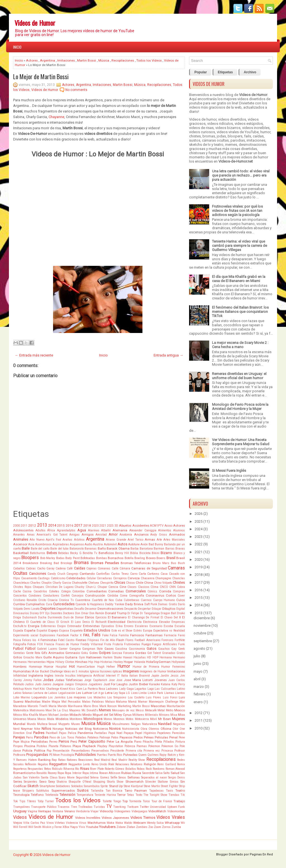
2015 (61, 526)
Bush (181, 563)
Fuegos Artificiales (164, 644)
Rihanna (69, 769)
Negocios (179, 724)
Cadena (61, 568)
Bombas (102, 558)
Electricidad (117, 622)
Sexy (52, 782)
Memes (105, 710)
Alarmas (94, 530)
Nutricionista (131, 729)
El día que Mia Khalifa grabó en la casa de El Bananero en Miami (239, 279)
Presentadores (81, 751)
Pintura (180, 742)
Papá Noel (115, 733)
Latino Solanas (23, 693)
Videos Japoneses (115, 818)
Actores (32, 60)
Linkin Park (156, 693)
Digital (181, 609)
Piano (138, 742)
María (53, 706)
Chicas (120, 582)
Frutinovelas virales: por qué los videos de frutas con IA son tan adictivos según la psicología (237, 211)
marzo (199, 687)
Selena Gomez (100, 777)
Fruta (108, 644)
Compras (179, 591)
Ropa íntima (90, 773)
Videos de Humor (35, 23)
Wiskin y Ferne (52, 827)
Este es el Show (122, 631)
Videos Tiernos (143, 817)
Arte (159, 540)
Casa (164, 574)
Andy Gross (159, 535)
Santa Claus (49, 777)
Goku (84, 653)
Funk (182, 644)
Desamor (91, 609)
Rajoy (163, 755)
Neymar (27, 729)
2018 (87, 526)
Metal (161, 710)
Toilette (107, 801)
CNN (172, 587)
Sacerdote (148, 773)
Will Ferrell (20, 827)
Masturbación (176, 706)
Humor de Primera (146, 667)
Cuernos (146, 600)
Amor (113, 534)
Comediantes (97, 591)
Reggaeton (58, 764)
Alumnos (179, 530)
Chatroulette (80, 583)
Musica (88, 724)
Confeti (65, 596)
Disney (34, 613)
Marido (62, 706)
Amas (31, 535)
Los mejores (76, 697)
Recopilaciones (123, 60)
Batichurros (38, 553)
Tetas (130, 795)
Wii (183, 823)
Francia (49, 644)
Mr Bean (165, 719)
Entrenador (74, 626)
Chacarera (148, 578)
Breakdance (30, 563)
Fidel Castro (66, 640)
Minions (164, 715)
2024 (199, 529)
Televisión (67, 795)
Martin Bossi (87, 60)
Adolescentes (23, 530)
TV (109, 806)
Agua (82, 530)
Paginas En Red (261, 854)
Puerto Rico (115, 755)
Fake (105, 635)
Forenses (167, 640)
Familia (124, 635)
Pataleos (93, 737)
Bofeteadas (88, 558)
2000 (16, 526)
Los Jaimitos (57, 697)
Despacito (131, 609)
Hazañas (140, 657)
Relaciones (122, 764)
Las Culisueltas (165, 689)
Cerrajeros (120, 578)
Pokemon (154, 746)
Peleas (149, 737)
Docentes (56, 613)
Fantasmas (154, 635)
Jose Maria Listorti (138, 680)
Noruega (58, 729)
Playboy (102, 746)
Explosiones (47, 635)
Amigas (74, 535)
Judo (38, 684)
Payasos (126, 737)
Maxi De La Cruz (57, 710)
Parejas (19, 737)
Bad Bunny (156, 544)
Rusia (137, 773)
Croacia (53, 600)
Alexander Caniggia (143, 530)
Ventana (58, 811)
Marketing (125, 706)
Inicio (17, 47)
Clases (132, 587)
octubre (200, 633)
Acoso (168, 526)
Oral (29, 733)
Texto (139, 795)
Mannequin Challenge (164, 702)
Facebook (63, 635)
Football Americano (147, 640)
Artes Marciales (174, 540)
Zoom (158, 827)
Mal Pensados (71, 702)
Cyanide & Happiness (90, 604)
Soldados (77, 786)
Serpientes (30, 782)
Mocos (42, 719)
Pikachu (148, 742)
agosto (199, 648)
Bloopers (30, 558)
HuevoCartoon (86, 667)
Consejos (78, 596)
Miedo (87, 715)
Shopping (99, 782)
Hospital (61, 667)
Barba (134, 549)
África (51, 530)
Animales (21, 539)
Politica (40, 750)
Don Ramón (97, 613)
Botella (129, 558)
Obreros (154, 729)
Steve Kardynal (133, 786)
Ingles (49, 675)
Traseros (64, 807)
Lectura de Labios (45, 693)
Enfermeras (48, 626)
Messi (140, 710)
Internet (111, 676)
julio (197, 656)
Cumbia (19, 604)
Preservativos (100, 751)
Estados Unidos (97, 630)
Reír (111, 764)
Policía (27, 750)
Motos (130, 719)
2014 (52, 525)
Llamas (169, 693)
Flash (120, 640)
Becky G (76, 553)
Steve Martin (152, 786)
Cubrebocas (132, 600)
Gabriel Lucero (47, 649)
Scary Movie (67, 777)
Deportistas (65, 609)
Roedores (159, 769)
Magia (56, 702)
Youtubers (107, 827)
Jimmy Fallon (32, 680)
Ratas (62, 760)
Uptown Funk (176, 807)
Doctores (69, 613)
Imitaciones (66, 60)
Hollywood (178, 662)
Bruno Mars (161, 563)
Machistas (33, 702)
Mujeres (178, 719)
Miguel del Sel (103, 715)
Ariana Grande (116, 540)
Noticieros (101, 729)
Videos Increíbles (88, 818)
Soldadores (63, 786)
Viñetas (60, 823)
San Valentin (31, 777)
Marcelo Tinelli (38, 706)
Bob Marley (48, 558)
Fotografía (20, 644)
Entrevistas (91, 626)
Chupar (102, 587)
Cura (49, 604)
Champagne (163, 578)
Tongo (117, 801)
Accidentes (141, 526)
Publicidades (85, 755)
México (18, 715)
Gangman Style (92, 649)
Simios (174, 782)
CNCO (164, 587)
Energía (34, 626)
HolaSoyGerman (158, 662)
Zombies (142, 827)
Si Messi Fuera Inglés (229, 471)
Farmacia (170, 635)
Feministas (49, 640)
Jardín (165, 676)
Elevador (165, 622)
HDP (155, 657)
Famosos (137, 635)
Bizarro (166, 553)
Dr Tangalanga (150, 613)
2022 (199, 544)
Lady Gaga (127, 689)
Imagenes (131, 671)
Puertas (102, 755)
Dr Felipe (133, 613)
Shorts (111, 782)
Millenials (152, 715)
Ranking (44, 760)
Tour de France (162, 801)
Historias (106, 662)
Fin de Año (108, 640)
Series (18, 782)
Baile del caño (40, 549)
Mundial (19, 724)
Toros (146, 801)
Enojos (62, 626)
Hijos (50, 662)
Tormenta (135, 801)
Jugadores (95, 684)
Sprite (104, 786)
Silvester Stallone (157, 782)
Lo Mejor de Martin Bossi (41, 76)
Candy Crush (56, 574)
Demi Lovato (32, 609)
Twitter (144, 807)
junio (197, 664)
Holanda (140, 662)
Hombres (20, 667)
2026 (199, 514)
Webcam (140, 823)
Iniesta (59, 676)
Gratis (181, 653)
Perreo (53, 742)
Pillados (169, 742)
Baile (26, 548)
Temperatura (85, 795)
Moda (51, 719)
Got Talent (154, 653)
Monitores (76, 719)
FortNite (180, 640)
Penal (173, 737)
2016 (70, 526)
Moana (32, 719)
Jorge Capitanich (96, 680)
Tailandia (97, 791)
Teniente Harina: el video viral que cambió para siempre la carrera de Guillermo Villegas (239, 246)
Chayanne (56, 117)
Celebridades (76, 578)
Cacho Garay (46, 568)
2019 (199, 567)
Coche (17, 591)
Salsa (159, 773)
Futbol (18, 648)
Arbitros (79, 540)
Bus (174, 563)
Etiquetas (225, 72)
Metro (170, 710)
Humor (124, 666)
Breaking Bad (49, 563)
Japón (155, 676)
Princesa (167, 751)
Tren (74, 807)
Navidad (165, 724)
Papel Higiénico (145, 733)
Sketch (33, 786)
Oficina (166, 729)
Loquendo (39, 697)
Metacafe (151, 710)
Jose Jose (115, 680)
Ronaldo (41, 773)
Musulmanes (121, 724)
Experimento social (26, 635)
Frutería (118, 644)
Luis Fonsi (170, 697)
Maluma (121, 702)
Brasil (171, 558)
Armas (150, 539)
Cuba (119, 600)
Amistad (101, 535)
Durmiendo (55, 617)
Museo (76, 724)
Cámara (125, 568)
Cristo (42, 600)
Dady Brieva (134, 604)
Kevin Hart (32, 689)
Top (125, 801)
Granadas (169, 653)
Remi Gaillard (166, 764)
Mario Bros (91, 706)
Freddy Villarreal (92, 644)
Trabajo (179, 801)
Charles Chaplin (41, 583)
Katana (166, 684)
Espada (18, 631)
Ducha (42, 617)
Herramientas (37, 662)
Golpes (105, 653)
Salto (166, 773)
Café (70, 568)
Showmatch (134, 782)
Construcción (95, 595)
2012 (32, 526)
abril (197, 679)
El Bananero (117, 617)
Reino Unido (99, 764)
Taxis (170, 791)
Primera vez (152, 751)
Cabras (31, 568)
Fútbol (30, 648)
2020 (95, 526)
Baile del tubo (59, 549)
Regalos (43, 764)
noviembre (202, 626)
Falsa (114, 635)
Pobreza (130, 746)
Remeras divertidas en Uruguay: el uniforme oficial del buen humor (239, 376)
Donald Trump (116, 613)
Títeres (31, 801)
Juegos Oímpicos (76, 684)
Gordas (141, 653)
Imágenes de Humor (153, 671)
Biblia (134, 553)
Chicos (130, 583)
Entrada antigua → (168, 355)
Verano (70, 811)
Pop (49, 751)
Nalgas (136, 724)
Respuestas (35, 769)
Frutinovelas (132, 644)
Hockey (118, 662)
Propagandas (37, 755)
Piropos (18, 746)
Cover (181, 596)
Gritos (18, 657)
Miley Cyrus (123, 715)
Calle (115, 568)
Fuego (146, 644)
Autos (122, 544)
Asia (31, 544)
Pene (182, 737)
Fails (96, 635)
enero (198, 702)
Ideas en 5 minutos (76, 671)
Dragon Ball (168, 613)
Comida (165, 591)
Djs (47, 613)
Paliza (72, 733)
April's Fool (53, 540)
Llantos (180, 693)
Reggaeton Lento (79, 764)
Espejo (53, 630)
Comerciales (136, 591)
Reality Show (137, 760)
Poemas (142, 746)
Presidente (117, 751)
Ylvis (82, 827)
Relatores (136, 764)
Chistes (179, 582)
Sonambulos (92, 786)
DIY (42, 613)
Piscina (30, 746)
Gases (109, 649)
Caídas (80, 568)
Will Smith (35, 827)
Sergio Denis (177, 777)
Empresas (178, 622)
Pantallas (101, 733)
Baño (102, 548)
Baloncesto (77, 549)
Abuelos (125, 526)
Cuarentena (83, 600)
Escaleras (141, 626)
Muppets (64, 724)
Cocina (27, 591)
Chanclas (179, 578)
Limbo (143, 693)
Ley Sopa (119, 693)
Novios (115, 729)
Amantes (19, 535)
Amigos (88, 534)
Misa (174, 715)
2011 (24, 526)
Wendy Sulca (155, 823)
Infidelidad (20, 676)
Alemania (120, 530)
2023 (199, 537)
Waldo (128, 823)
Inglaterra (36, 675)
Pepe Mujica (21, 742)
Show (120, 782)
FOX (40, 644)
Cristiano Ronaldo (25, 600)
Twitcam (133, 807)
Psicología (67, 755)
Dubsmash (30, 617)
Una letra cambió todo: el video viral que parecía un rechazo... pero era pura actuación (241, 175)
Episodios (108, 626)
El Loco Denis (80, 622)
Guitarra (71, 657)
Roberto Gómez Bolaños (120, 769)
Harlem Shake (112, 657)
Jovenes (160, 680)
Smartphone (47, 786)
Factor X (76, 635)
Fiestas (81, 640)
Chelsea (94, 583)
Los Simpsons (117, 697)
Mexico (180, 710)
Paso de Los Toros (62, 737)
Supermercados (63, 790)
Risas (85, 769)
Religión (150, 764)
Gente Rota (33, 653)
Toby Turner (46, 801)
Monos (108, 719)
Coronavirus (155, 595)
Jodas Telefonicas (69, 680)
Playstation (116, 746)
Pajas (63, 733)
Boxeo (151, 558)
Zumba (176, 827)
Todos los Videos (149, 60)
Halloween (94, 657)
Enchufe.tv (20, 626)
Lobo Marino (22, 697)
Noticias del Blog (78, 729)
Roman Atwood (175, 769)
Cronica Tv (66, 600)
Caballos (19, 568)
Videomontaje (176, 811)
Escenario (156, 626)
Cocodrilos (40, 591)
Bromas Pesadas (105, 563)
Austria (98, 544)
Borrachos (116, 558)
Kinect (64, 689)
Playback (89, 746)
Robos (141, 769)
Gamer (63, 649)
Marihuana (75, 706)
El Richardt (99, 622)
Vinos (50, 823)
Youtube (92, 827)
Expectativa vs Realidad (169, 631)
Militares (138, 715)
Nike (37, 729)
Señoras (134, 777)
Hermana (166, 657)
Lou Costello (136, 697)
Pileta (158, 742)
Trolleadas (85, 807)
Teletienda (52, 795)
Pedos (138, 737)
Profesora (19, 755)
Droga (17, 617)
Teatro (180, 790)
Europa (148, 631)
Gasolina (121, 649)
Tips (22, 801)
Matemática (21, 710)
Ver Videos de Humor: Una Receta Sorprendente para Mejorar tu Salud (241, 442)
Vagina (32, 811)
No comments (76, 90)
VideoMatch (157, 811)
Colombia (78, 591)
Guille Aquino (54, 657)
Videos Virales (171, 817)
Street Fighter (169, 786)
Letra (109, 693)
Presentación (61, 751)
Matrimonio (37, 710)
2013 (42, 525)
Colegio (66, 591)
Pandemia (85, 733)
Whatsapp (172, 823)
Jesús (174, 676)
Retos (48, 769)
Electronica (150, 622)
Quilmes (153, 755)
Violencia (72, 823)
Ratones (72, 760)
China (149, 583)
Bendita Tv (90, 553)
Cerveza (134, 578)
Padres (39, 733)
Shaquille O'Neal (80, 782)
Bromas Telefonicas (136, 563)
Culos (181, 600)
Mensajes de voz (123, 710)
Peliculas (161, 737)
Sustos (83, 790)
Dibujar (157, 609)
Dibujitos (169, 609)
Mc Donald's (90, 710)
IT (118, 676)
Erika (119, 626)
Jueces (47, 684)
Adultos (40, 530)
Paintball (52, 733)
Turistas (99, 807)
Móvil (153, 719)
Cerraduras (104, 578)
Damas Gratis (167, 604)
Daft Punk (151, 604)
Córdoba (113, 596)
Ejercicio (101, 617)
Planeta (53, 746)
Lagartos (140, 689)
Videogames (122, 811)
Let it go (99, 693)
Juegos (58, 684)
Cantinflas (103, 574)
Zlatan (131, 827)
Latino (181, 689)
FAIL (87, 635)
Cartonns (153, 574)
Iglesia (94, 671)
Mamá (132, 702)
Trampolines (22, 807)
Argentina (47, 60)
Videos (20, 817)
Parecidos (178, 733)
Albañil (106, 530)
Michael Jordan (59, 715)
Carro (134, 574)
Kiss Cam (76, 689)
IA (33, 671)
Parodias (41, 737)
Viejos (18, 823)
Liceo (134, 693)
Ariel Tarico (135, 540)
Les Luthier (84, 693)
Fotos (32, 644)
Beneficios (106, 553)
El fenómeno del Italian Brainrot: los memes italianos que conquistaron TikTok (240, 312)
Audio (88, 544)
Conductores (51, 596)
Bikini (156, 553)
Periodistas (39, 742)
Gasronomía (137, 649)
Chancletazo (21, 583)
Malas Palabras (93, 702)
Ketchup (18, 689)
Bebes (52, 553)
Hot (72, 666)
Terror (121, 795)
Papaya (129, 733)
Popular (201, 72)
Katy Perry (178, 684)
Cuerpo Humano (164, 600)
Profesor (180, 751)
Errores (129, 626)
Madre (46, 702)
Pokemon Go (170, 746)
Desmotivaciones (110, 609)
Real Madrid (102, 760)
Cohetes (54, 591)
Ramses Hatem (26, 760)
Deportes (48, 608)
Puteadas (130, 755)
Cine (123, 587)
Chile (140, 583)
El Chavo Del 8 (171, 617)
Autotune (134, 544)
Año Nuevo (37, 540)
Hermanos (20, 662)
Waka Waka (115, 823)
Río (77, 769)
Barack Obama (118, 548)
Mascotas (158, 706)
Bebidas (64, 553)
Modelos (62, 719)
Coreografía (137, 596)
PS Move (54, 755)
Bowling (140, 558)
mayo (198, 671)
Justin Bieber (138, 684)
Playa (77, 746)
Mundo (31, 724)
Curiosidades (64, 604)
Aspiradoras (61, 544)
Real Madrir (119, 760)
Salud (175, 773)
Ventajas (45, 811)
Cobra (181, 587)
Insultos (70, 676)
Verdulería (83, 811)
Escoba (168, 626)
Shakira (62, 782)
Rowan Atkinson (110, 773)
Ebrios (90, 617)
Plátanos (65, 746)
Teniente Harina (105, 795)
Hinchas (81, 662)
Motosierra (142, 719)
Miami (43, 715)
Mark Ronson (108, 706)
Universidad (158, 807)
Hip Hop (94, 662)
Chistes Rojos (22, 587)
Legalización (67, 693)
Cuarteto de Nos (103, 600)
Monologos (93, 719)
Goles (94, 653)
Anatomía (126, 535)
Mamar (143, 702)
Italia (125, 676)
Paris (29, 737)
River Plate (97, 769)
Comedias (116, 591)
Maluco (110, 702)
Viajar (95, 811)
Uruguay (20, 811)
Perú (74, 742)
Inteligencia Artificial (91, 676)
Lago (151, 689)
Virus (83, 823)
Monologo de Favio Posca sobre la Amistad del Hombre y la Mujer (240, 407)
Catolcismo (58, 578)
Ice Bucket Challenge (49, 671)
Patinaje (105, 737)
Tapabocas (156, 791)
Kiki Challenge (49, 689)
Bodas (60, 558)
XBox (66, 827)
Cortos (171, 595)
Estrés (138, 631)
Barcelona (146, 549)
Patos (115, 737)
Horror (49, 667)
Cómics (152, 591)
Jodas (48, 680)
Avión (144, 544)
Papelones (164, 733)
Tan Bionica (114, 791)
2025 (110, 526)
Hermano (179, 657)
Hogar (128, 662)
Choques (38, 587)
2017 (78, 525)
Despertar (144, 609)
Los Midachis (97, 697)
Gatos (152, 648)
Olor (175, 729)
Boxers (161, 558)
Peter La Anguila (120, 742)
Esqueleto (76, 631)
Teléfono (37, 795)
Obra (144, 729)
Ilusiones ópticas (111, 671)
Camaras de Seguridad (149, 568)
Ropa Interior (73, 773)
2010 (199, 728)
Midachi (76, 715)
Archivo (250, 72)
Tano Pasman (136, 790)
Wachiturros (96, 823)
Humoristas (22, 671)
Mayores (75, 710)
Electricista (134, 622)
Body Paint (72, 558)
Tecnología (21, 795)
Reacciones (85, 760)
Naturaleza (150, 724)
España (30, 630)
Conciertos (20, 596)
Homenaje (35, 667)
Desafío (79, 609)
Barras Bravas (175, 549)
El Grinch (63, 622)
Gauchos (164, 649)
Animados (177, 534)
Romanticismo (24, 773)
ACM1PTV (157, 526)
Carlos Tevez (120, 574)
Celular (91, 578)
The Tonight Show (155, 795)
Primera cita (134, 751)
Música (104, 60)
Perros (64, 741)
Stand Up (116, 786)
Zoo (151, 827)
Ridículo (57, 769)
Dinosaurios (21, 613)
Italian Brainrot (140, 676)
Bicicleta (145, 553)
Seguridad (83, 777)
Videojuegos (140, 811)
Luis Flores (153, 697)
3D (116, 526)
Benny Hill (122, 553)
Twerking (119, 807)
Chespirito (107, 583)
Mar (182, 702)
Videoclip (106, 811)
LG (128, 693)
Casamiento (29, 578)
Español (42, 631)
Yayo (74, 827)
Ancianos (141, 534)
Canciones (38, 573)
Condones (35, 596)
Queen (142, 755)
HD (149, 657)
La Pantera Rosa (94, 689)
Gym (82, 657)
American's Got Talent (52, 535)
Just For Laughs (116, 684)
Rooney (52, 773)
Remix (181, 764)
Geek (182, 649)
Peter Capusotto (92, 741)
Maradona (20, 706)
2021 (103, 526)
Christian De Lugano (59, 587)
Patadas (81, 737)
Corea (124, 596)
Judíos (29, 684)
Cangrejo (72, 574)
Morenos (119, 719)
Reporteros (20, 769)
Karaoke (155, 684)
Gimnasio (73, 653)
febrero (200, 694)
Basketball (21, 553)
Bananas (91, 549)
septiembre (203, 641)
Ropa (61, 773)
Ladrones (112, 689)
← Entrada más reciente (34, 355)
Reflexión (31, 764)
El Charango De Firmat (144, 617)
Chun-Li (91, 587)
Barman (159, 549)
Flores (129, 640)
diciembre (202, 618)
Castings (44, 578)
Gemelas (19, 653)
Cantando (87, 574)
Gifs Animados (53, 653)
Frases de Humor (67, 644)
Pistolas (42, 746)
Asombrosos (43, 544)
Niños (46, 729)
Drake (181, 613)
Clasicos (144, 587)
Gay (174, 649)
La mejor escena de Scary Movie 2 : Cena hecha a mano (240, 345)
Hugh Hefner (106, 667)
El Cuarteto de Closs (41, 622)
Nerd (16, 729)
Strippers (28, 791)
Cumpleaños (35, 604)
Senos (122, 777)
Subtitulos (43, 791)
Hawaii (128, 657)
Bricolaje (66, 563)
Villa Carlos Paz (34, 823)
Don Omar (82, 613)
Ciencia (113, 587)
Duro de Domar (74, 617)
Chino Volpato (163, 583)
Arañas (67, 540)
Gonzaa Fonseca (123, 653)
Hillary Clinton (65, 662)
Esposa (64, 631)
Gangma (75, 649)
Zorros (166, 827)
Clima (154, 587)
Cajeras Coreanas (98, 568)
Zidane (121, 827)
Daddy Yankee (115, 604)
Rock (149, 769)
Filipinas (93, 640)
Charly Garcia (62, 583)
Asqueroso (77, 544)
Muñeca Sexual (47, 724)
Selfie (114, 777)
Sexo (43, 782)
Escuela (180, 626)
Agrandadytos (66, 530)
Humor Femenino (173, 667)
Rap (54, 760)
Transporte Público (44, 807)
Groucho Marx (33, 657)
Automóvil (110, 544)
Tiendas (174, 795)
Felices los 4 (31, 640)
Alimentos (165, 530)
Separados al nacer (154, 777)
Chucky (79, 587)
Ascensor (20, 544)
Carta (142, 574)
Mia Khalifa (31, 715)
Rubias (126, 773)
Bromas (81, 563)
